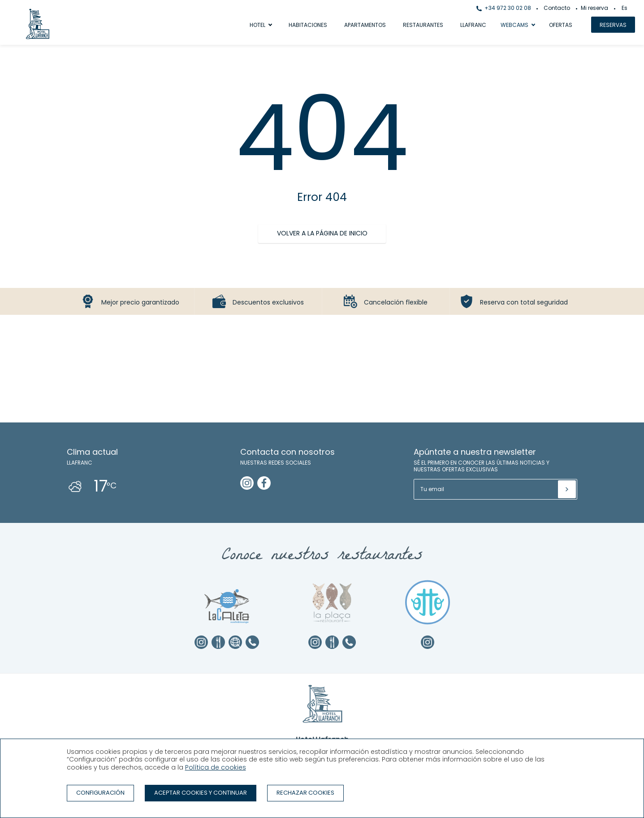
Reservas (613, 25)
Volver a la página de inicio (322, 233)
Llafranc (473, 25)
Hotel (257, 25)
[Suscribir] (567, 489)
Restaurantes (423, 25)
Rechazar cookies (305, 793)
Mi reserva (594, 8)
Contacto (557, 8)
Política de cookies (216, 767)
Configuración (100, 793)
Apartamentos (365, 25)
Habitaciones (308, 25)
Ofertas (561, 25)
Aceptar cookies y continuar (201, 793)
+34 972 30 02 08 (504, 8)
